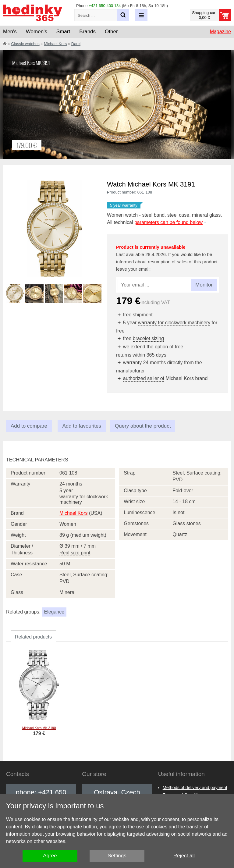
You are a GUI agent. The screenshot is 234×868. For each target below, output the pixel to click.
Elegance (54, 612)
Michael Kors (55, 44)
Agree (50, 856)
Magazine (220, 32)
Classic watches (25, 44)
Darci (76, 44)
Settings (117, 856)
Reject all (184, 856)
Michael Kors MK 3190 (39, 728)
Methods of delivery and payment (195, 788)
